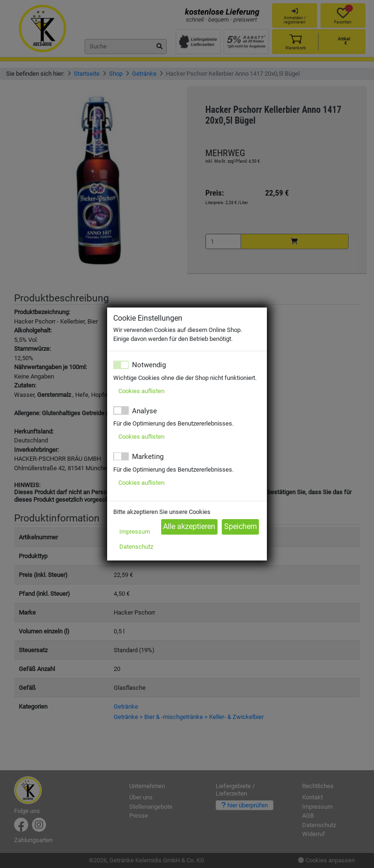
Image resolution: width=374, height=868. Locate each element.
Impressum (135, 532)
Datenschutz (136, 547)
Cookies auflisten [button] (141, 391)
